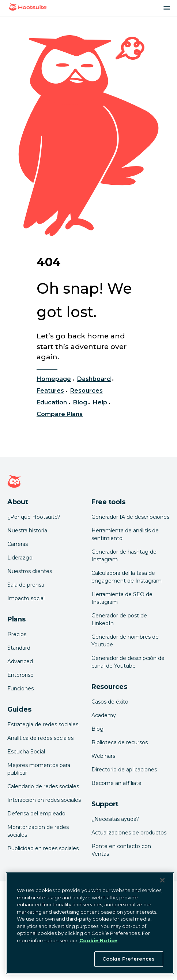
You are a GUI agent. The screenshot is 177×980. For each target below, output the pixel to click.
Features (50, 391)
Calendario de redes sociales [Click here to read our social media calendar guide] (43, 786)
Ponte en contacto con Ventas (121, 850)
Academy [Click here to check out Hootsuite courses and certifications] (104, 715)
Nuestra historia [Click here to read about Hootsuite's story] (27, 531)
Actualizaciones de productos (129, 833)
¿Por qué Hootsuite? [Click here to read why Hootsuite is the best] (34, 517)
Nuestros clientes (30, 571)
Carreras (18, 544)
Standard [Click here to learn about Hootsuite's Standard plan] (19, 648)
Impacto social (26, 598)
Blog (80, 402)
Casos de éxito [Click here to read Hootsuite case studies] (110, 702)
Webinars (103, 756)
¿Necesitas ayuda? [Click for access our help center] (115, 819)
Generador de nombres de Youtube (125, 641)
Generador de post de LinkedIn (119, 619)
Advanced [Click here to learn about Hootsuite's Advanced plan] (20, 661)
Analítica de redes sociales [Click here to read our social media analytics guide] (40, 738)
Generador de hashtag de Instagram (124, 556)
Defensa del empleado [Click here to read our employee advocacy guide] (36, 814)
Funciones (20, 689)
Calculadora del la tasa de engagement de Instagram (127, 577)
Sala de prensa (26, 585)
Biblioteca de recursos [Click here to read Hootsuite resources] (120, 742)
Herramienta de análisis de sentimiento (125, 534)
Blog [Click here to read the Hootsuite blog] (97, 729)
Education (52, 402)
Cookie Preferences (129, 959)
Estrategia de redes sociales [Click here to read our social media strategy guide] (43, 724)
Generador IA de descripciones (130, 517)
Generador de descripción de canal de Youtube (128, 662)
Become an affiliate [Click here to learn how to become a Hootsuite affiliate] (116, 783)
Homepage (54, 379)
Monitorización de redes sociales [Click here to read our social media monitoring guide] (38, 831)
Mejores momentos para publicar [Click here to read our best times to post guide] (39, 769)
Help (100, 402)
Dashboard (94, 379)
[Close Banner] (162, 880)
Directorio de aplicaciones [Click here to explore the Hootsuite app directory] (124, 770)
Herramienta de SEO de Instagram (122, 598)
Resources (86, 391)
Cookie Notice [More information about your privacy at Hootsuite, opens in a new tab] (98, 940)
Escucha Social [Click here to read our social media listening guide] (26, 752)
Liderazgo (20, 558)
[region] (90, 923)
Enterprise (20, 675)
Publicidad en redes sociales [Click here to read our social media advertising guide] (43, 848)
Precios (17, 634)
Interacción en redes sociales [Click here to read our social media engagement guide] (44, 800)
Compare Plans (60, 414)
